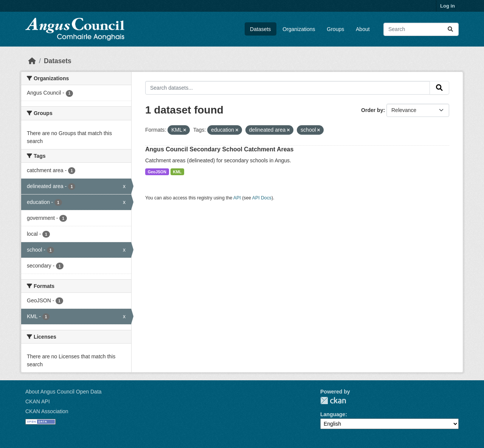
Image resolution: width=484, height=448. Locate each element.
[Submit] (450, 29)
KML (177, 172)
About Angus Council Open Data (64, 392)
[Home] (32, 61)
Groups (335, 29)
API (237, 198)
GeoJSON (157, 172)
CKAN (333, 401)
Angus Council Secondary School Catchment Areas (219, 149)
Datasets (260, 29)
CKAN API (38, 401)
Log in (448, 6)
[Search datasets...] (421, 29)
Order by (372, 110)
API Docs (262, 198)
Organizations (299, 29)
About (363, 29)
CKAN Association (47, 411)
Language (333, 414)
